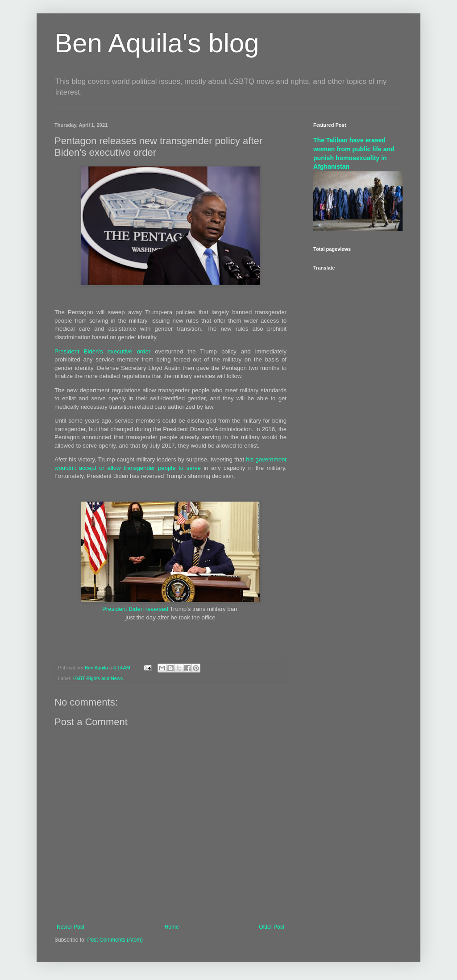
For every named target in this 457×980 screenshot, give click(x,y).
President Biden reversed (135, 609)
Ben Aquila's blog (157, 43)
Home (172, 927)
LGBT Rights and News (98, 678)
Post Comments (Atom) (115, 940)
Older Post (272, 927)
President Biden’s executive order (102, 351)
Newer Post (71, 927)
